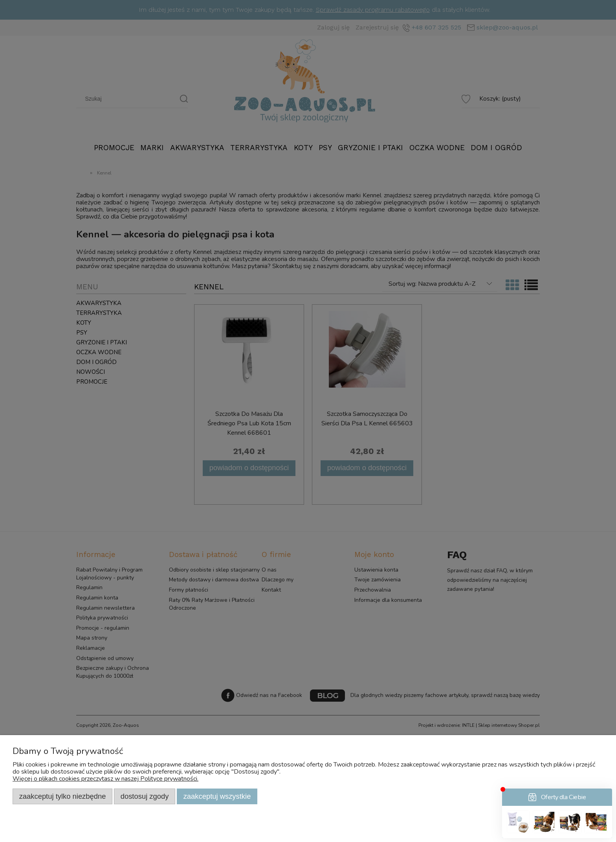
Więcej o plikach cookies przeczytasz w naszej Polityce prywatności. (105, 779)
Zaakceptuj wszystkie (217, 796)
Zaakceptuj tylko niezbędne (63, 796)
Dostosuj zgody (145, 796)
